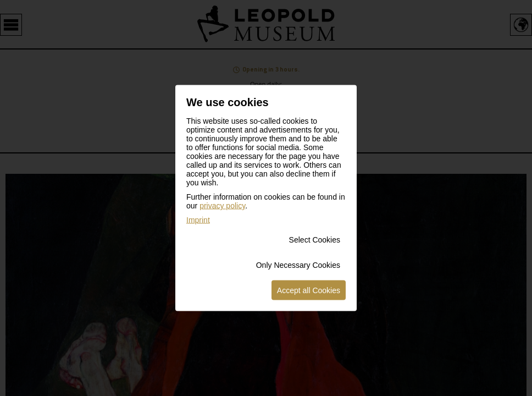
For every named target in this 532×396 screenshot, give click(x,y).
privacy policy (222, 206)
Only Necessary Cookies (298, 265)
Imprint (198, 220)
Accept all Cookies (309, 290)
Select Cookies (315, 240)
